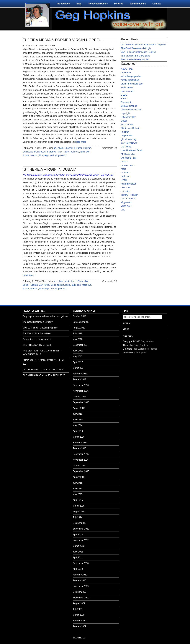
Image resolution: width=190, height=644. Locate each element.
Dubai (79, 148)
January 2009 (80, 626)
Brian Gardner (141, 345)
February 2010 (80, 575)
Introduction (63, 4)
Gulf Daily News (129, 143)
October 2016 (80, 397)
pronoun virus (56, 152)
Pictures (118, 4)
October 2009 (80, 592)
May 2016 (78, 425)
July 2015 (77, 483)
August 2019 (79, 328)
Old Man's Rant (129, 158)
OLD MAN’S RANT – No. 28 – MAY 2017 (43, 370)
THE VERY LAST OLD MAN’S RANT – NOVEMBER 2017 (42, 353)
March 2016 (79, 437)
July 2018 (77, 333)
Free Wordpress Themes (145, 349)
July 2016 (77, 414)
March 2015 (79, 506)
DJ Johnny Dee (129, 117)
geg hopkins (127, 136)
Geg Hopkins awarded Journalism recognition (143, 45)
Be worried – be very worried (135, 59)
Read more (81, 142)
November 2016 (81, 391)
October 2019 (80, 316)
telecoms (125, 187)
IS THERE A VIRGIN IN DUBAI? (49, 169)
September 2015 (81, 471)
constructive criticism (131, 110)
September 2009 (81, 598)
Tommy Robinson (130, 195)
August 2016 (79, 408)
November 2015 (81, 460)
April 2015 (78, 500)
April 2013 (78, 535)
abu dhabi (59, 148)
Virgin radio (60, 155)
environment (127, 125)
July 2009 (77, 609)
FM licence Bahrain (131, 128)
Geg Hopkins (147, 341)
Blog (79, 4)
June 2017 (78, 351)
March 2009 (79, 615)
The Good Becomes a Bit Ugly (136, 48)
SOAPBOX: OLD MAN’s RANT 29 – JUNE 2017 (44, 362)
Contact (157, 4)
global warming (128, 139)
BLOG (124, 95)
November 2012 (81, 540)
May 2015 (78, 494)
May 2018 (78, 339)
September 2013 (81, 529)
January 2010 (80, 580)
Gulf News (28, 152)
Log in (126, 329)
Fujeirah (87, 148)
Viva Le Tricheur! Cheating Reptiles (138, 52)
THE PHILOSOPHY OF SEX (37, 345)
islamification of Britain (132, 150)
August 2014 (79, 512)
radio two (85, 152)
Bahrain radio (128, 91)
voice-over (126, 206)
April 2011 (78, 557)
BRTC (124, 99)
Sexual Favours (138, 4)
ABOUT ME (127, 69)
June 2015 (78, 489)
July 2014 (77, 517)
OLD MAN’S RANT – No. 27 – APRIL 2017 (44, 375)
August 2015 (79, 477)
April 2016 (78, 431)
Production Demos (98, 4)
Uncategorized (46, 155)
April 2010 (78, 569)
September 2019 (81, 322)
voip (123, 210)
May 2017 (78, 356)
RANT (124, 180)
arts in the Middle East (132, 84)
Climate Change (129, 106)
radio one (75, 152)
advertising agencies (131, 76)
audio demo (70, 281)
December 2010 (81, 563)
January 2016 (80, 448)
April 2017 (78, 362)
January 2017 (80, 379)
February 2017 (80, 374)
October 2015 (80, 466)
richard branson (30, 155)
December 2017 (81, 345)
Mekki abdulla (41, 152)
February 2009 (80, 621)
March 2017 (79, 368)
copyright (126, 113)
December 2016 (81, 385)
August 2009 (79, 603)
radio (66, 152)
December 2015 (81, 454)
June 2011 (78, 552)
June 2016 (78, 420)
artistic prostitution (130, 80)
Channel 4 (70, 148)
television (126, 191)
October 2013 (80, 523)
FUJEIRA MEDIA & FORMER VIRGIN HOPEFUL (63, 40)
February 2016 (80, 443)
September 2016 (81, 402)
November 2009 (81, 586)
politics (124, 162)
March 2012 (79, 546)
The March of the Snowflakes (135, 56)
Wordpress (141, 353)
